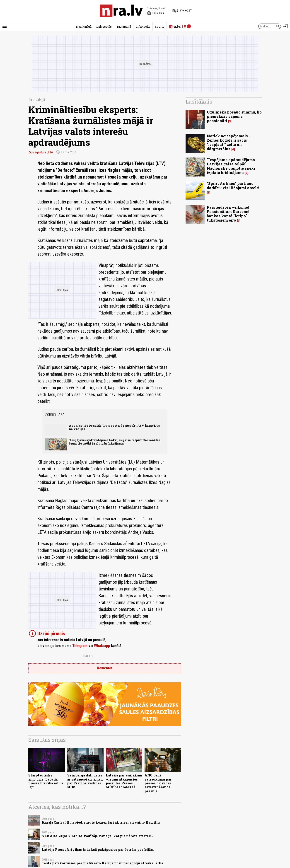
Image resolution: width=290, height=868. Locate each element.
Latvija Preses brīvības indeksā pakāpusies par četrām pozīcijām (98, 850)
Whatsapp (102, 646)
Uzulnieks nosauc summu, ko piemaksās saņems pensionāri (234, 116)
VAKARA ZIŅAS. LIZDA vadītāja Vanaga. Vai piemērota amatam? (98, 836)
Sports (160, 27)
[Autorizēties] (285, 26)
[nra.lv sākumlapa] (121, 11)
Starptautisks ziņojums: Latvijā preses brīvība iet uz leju (46, 781)
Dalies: (88, 656)
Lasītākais (199, 102)
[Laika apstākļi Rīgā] (182, 11)
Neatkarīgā (84, 27)
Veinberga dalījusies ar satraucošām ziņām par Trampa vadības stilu (85, 781)
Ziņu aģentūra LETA (41, 152)
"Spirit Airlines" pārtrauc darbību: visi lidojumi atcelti (233, 186)
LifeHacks (143, 27)
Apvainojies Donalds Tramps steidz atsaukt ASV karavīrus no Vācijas (114, 427)
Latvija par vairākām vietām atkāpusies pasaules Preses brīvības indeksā (124, 781)
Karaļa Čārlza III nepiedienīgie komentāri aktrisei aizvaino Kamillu (101, 822)
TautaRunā (124, 27)
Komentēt (105, 668)
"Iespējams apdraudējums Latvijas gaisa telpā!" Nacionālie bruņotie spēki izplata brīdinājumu (115, 442)
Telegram (80, 646)
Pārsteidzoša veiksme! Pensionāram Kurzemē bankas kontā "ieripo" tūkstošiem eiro (228, 214)
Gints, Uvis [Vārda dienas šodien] (156, 13)
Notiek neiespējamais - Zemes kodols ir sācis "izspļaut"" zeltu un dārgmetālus (228, 142)
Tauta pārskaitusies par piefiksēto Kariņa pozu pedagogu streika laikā (103, 863)
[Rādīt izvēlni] (5, 26)
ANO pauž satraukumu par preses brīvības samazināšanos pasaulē (158, 783)
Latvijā (40, 100)
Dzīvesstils (104, 27)
